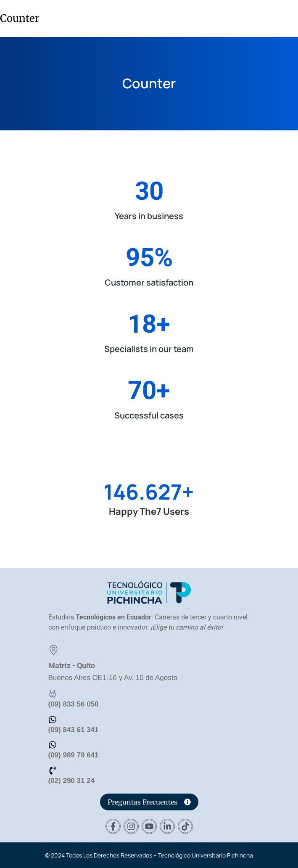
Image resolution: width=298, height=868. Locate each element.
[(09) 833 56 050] (53, 694)
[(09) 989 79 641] (53, 745)
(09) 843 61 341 (74, 730)
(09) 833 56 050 (74, 704)
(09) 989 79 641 (74, 755)
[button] (287, 17)
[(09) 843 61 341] (53, 720)
